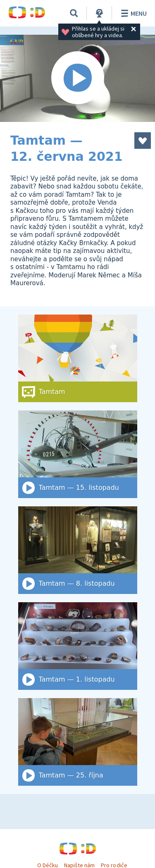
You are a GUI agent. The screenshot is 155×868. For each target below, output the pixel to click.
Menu (132, 13)
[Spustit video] (77, 78)
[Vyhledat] (74, 13)
